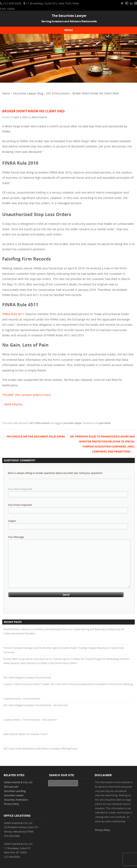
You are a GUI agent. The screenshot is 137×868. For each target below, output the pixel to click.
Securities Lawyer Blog (28, 93)
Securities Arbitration (16, 800)
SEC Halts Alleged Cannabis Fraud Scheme (27, 677)
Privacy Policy (12, 804)
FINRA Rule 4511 (13, 314)
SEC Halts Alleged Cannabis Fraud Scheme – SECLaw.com (36, 705)
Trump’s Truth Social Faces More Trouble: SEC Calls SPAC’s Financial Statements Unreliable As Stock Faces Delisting (68, 684)
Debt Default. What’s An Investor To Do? (26, 734)
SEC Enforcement (58, 93)
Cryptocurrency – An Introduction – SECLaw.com (30, 720)
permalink (105, 423)
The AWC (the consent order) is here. (27, 395)
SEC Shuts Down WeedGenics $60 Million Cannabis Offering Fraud (40, 748)
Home (6, 93)
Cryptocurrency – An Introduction (22, 699)
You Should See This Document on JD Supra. (34, 437)
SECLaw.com (11, 787)
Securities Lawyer (14, 795)
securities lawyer (73, 423)
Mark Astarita (39, 117)
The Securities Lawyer (69, 16)
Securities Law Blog (15, 791)
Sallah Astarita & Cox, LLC (18, 782)
